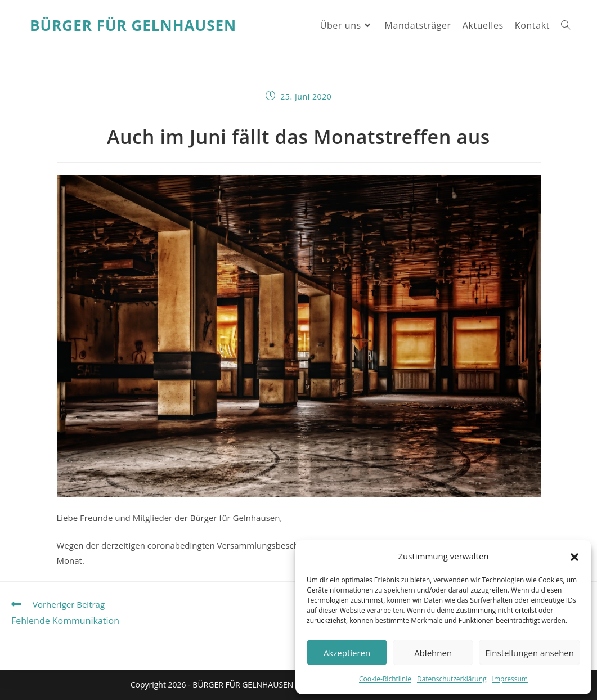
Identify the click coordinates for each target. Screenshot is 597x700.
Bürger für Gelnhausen (133, 25)
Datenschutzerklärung (452, 679)
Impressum (510, 679)
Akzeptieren (347, 653)
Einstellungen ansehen (529, 653)
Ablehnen (433, 653)
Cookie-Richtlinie (385, 679)
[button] (574, 557)
